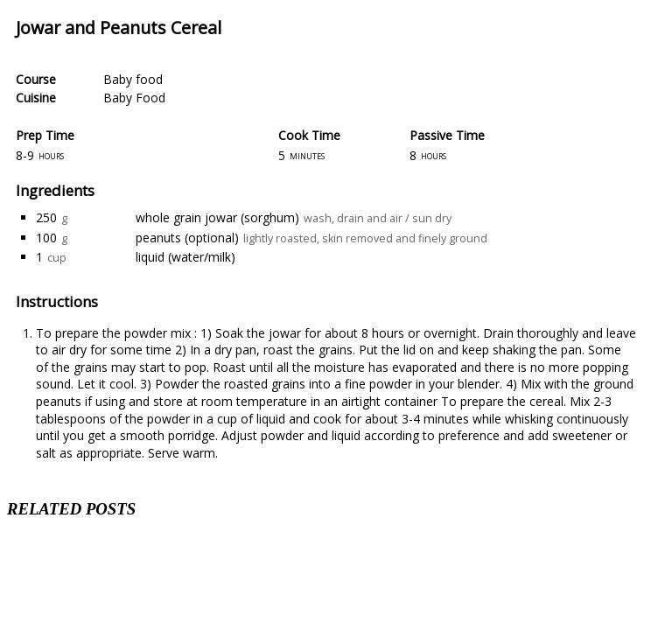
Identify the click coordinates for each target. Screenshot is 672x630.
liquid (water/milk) (185, 257)
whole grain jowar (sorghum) (217, 217)
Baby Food (134, 98)
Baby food (133, 79)
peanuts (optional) (187, 238)
